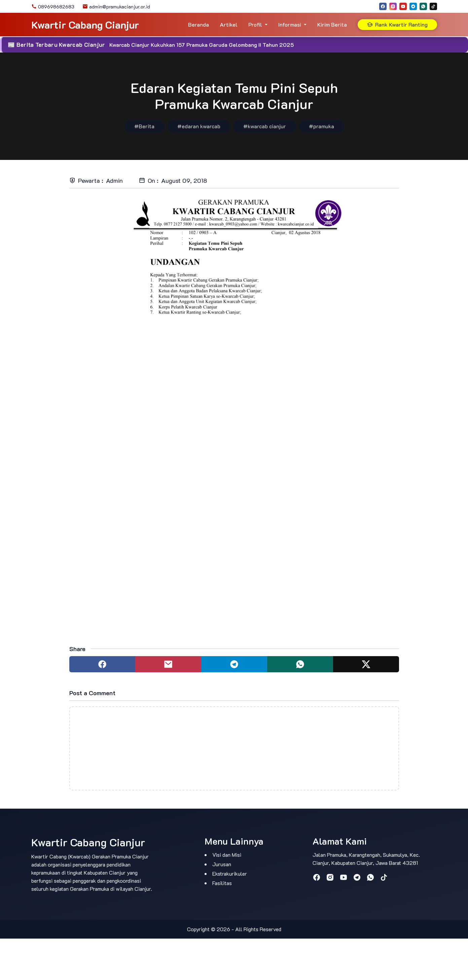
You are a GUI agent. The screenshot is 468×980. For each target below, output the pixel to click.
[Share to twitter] (366, 664)
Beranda (199, 24)
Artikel (229, 24)
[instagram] (393, 6)
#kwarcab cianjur (265, 126)
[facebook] (383, 6)
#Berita (144, 126)
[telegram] (413, 6)
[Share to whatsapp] (300, 664)
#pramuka (321, 126)
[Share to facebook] (102, 664)
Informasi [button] (290, 24)
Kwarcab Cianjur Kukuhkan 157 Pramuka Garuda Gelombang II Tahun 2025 (202, 45)
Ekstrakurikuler (230, 873)
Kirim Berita (332, 24)
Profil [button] (255, 24)
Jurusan (222, 864)
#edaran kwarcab (199, 126)
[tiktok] (433, 6)
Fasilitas (222, 883)
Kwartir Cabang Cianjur (85, 25)
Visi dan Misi (227, 855)
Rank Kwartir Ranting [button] (397, 24)
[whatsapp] (423, 6)
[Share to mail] (168, 664)
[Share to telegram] (234, 664)
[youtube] (403, 6)
